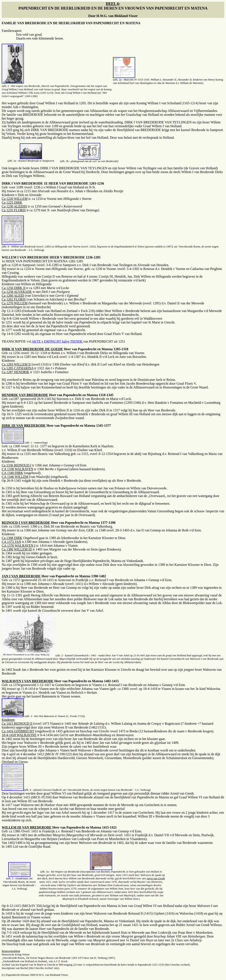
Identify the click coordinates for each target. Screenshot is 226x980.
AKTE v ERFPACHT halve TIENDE (57, 341)
